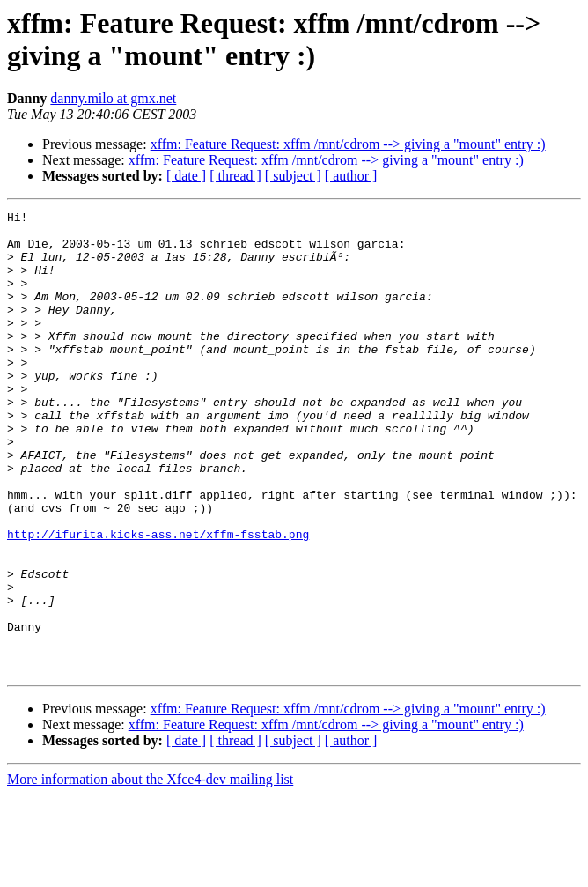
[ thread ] (235, 176)
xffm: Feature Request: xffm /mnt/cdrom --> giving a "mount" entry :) (348, 144)
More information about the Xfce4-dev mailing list (150, 872)
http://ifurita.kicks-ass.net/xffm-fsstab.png (158, 600)
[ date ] (186, 176)
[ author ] (351, 176)
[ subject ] (293, 176)
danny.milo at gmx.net (113, 98)
